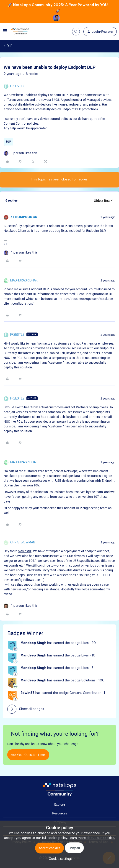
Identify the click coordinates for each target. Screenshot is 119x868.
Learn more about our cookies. (92, 838)
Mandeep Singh (33, 643)
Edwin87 (27, 693)
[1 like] (21, 153)
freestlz (17, 86)
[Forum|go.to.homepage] (20, 32)
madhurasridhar (24, 281)
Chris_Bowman (23, 542)
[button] (5, 32)
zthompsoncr (24, 217)
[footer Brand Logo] (60, 795)
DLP (10, 46)
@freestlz (25, 551)
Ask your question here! (28, 755)
